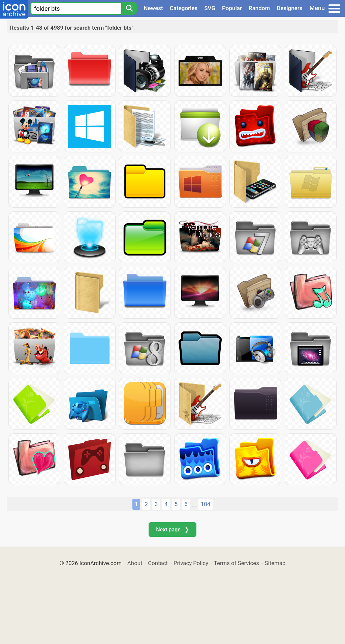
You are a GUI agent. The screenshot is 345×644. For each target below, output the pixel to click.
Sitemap (275, 563)
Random (259, 8)
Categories (184, 8)
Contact (158, 563)
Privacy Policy (191, 563)
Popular (232, 8)
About (135, 563)
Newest (153, 8)
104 (206, 504)
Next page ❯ (172, 530)
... (194, 504)
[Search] (129, 8)
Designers (289, 8)
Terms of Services (237, 563)
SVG (210, 8)
